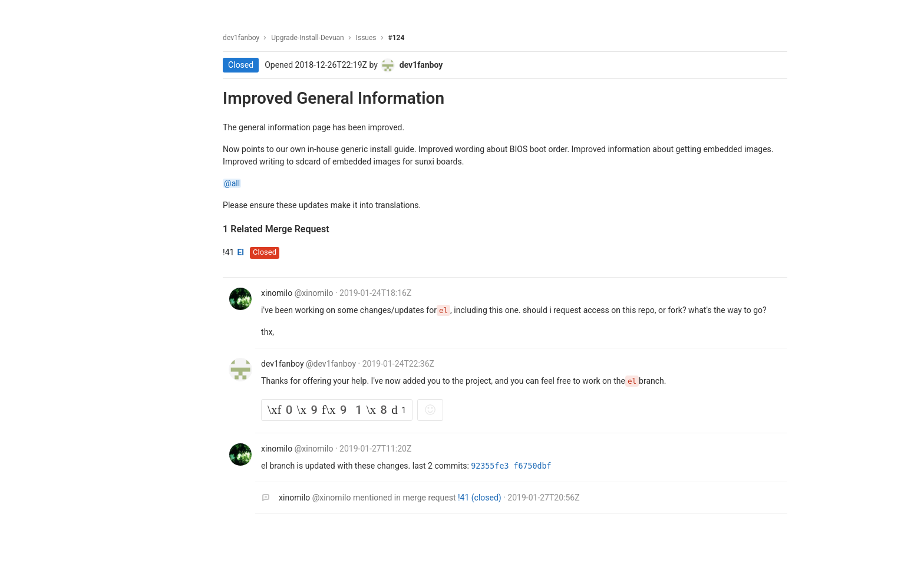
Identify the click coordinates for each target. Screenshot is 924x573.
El (244, 252)
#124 (400, 38)
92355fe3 (496, 466)
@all (235, 183)
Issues (370, 38)
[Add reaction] (434, 410)
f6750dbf (536, 466)
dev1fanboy (245, 38)
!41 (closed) (484, 498)
